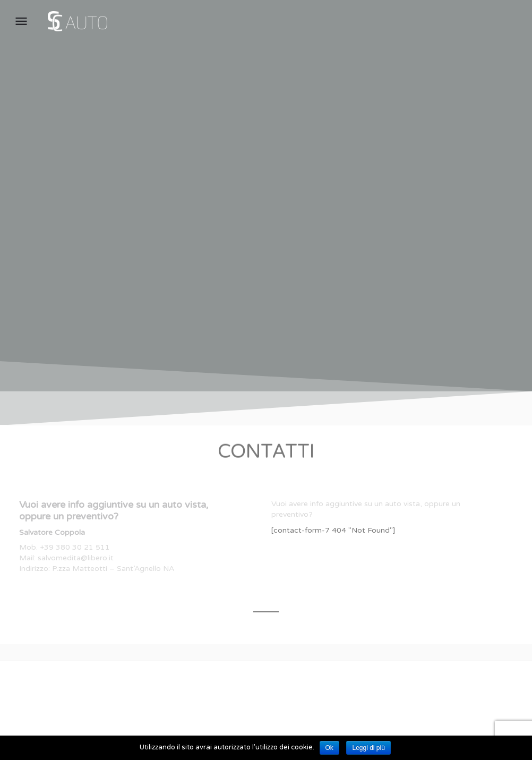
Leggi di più (368, 748)
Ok (329, 748)
